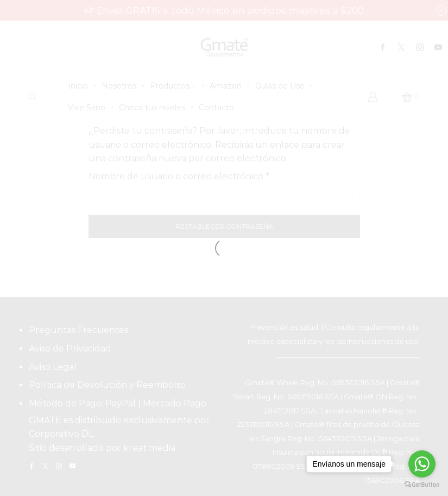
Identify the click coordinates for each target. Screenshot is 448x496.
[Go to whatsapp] (422, 464)
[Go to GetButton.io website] (422, 485)
